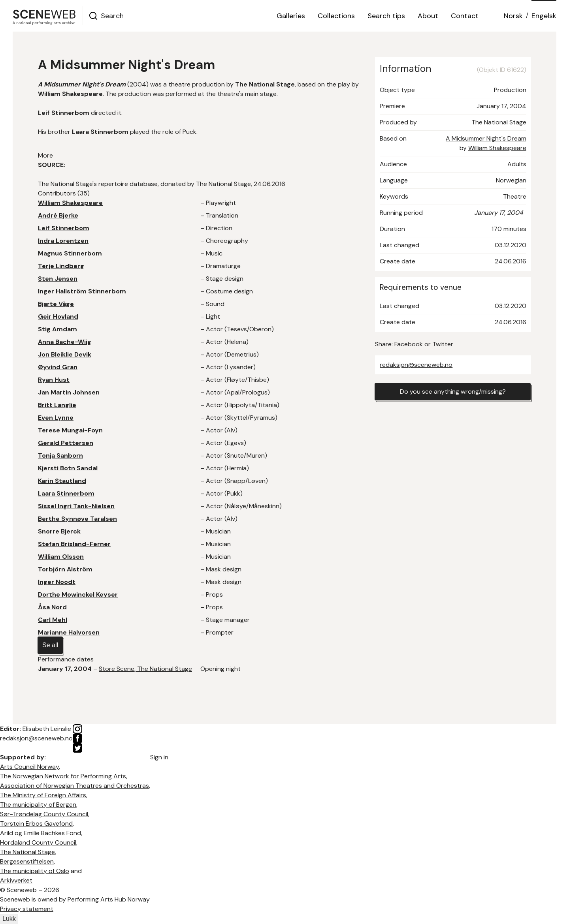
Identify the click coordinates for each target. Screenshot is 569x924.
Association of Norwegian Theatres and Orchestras (74, 786)
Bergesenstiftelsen (27, 861)
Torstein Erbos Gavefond (36, 824)
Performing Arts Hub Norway (109, 899)
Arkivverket (16, 880)
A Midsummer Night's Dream (486, 138)
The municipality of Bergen (38, 805)
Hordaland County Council (38, 842)
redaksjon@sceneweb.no (416, 365)
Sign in (159, 757)
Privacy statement (27, 909)
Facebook (409, 344)
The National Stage (499, 122)
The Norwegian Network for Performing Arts (63, 776)
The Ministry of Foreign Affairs (43, 795)
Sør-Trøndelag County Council (44, 814)
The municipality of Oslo (35, 871)
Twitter (443, 344)
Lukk (9, 919)
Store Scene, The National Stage (145, 669)
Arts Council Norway (29, 767)
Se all (50, 645)
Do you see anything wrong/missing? (453, 392)
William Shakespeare (497, 148)
